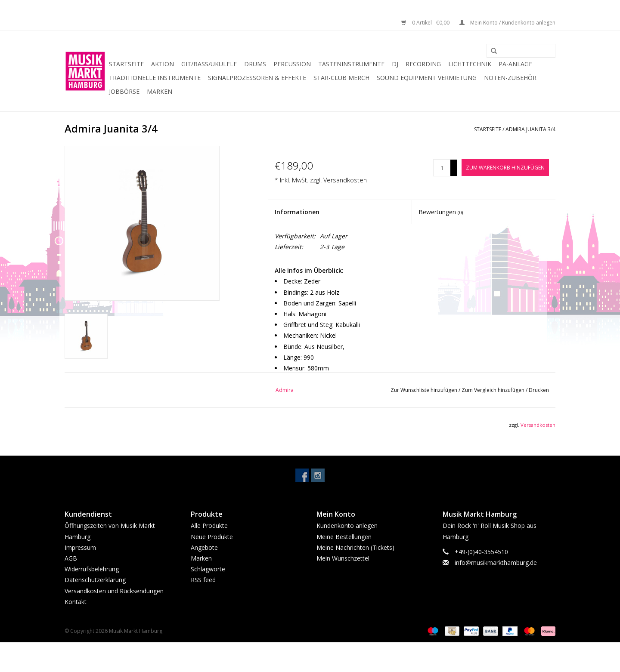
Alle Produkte (209, 526)
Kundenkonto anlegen (347, 526)
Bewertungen (441, 212)
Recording (423, 64)
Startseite (126, 64)
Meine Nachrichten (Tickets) (355, 547)
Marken (160, 91)
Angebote (204, 547)
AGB (71, 558)
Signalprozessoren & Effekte (257, 78)
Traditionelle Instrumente (155, 78)
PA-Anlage (515, 64)
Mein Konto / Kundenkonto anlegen (507, 23)
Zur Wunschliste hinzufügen (425, 390)
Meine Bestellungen (344, 537)
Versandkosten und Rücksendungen (114, 591)
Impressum (80, 547)
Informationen (297, 212)
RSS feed (203, 580)
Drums (255, 64)
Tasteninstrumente (351, 64)
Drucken (539, 390)
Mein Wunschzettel (343, 558)
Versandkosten (345, 180)
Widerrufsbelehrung (92, 569)
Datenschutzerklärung (95, 580)
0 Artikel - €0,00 (426, 23)
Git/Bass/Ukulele (209, 64)
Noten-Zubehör (510, 78)
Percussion (292, 64)
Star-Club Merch (341, 78)
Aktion (163, 64)
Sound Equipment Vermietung (427, 78)
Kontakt (76, 602)
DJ (395, 64)
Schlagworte (208, 569)
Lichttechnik (470, 64)
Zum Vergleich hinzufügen (494, 390)
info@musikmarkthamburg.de (496, 563)
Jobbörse (124, 91)
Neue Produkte (212, 537)
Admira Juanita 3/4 (530, 129)
